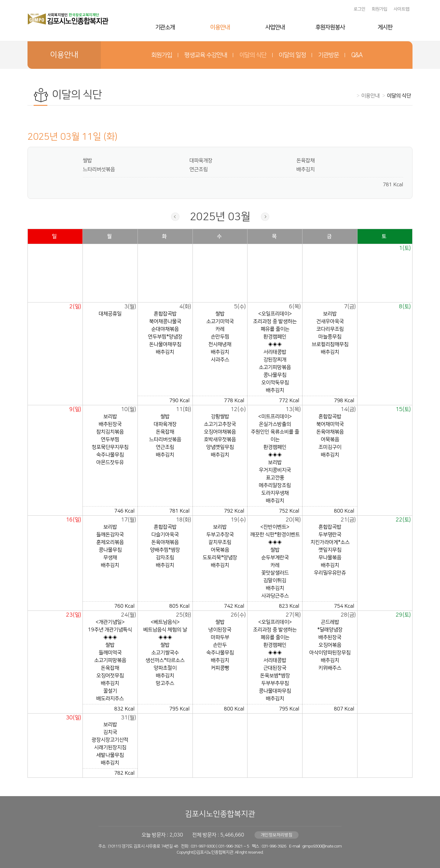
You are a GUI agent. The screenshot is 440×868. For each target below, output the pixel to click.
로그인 (359, 9)
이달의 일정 (292, 55)
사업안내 (275, 27)
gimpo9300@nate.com (322, 846)
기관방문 (328, 55)
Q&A (357, 55)
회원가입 (380, 9)
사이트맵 (402, 9)
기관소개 (165, 27)
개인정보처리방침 (277, 835)
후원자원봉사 (330, 27)
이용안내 (220, 27)
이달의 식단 (253, 55)
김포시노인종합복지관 (220, 814)
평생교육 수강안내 (206, 55)
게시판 (385, 27)
